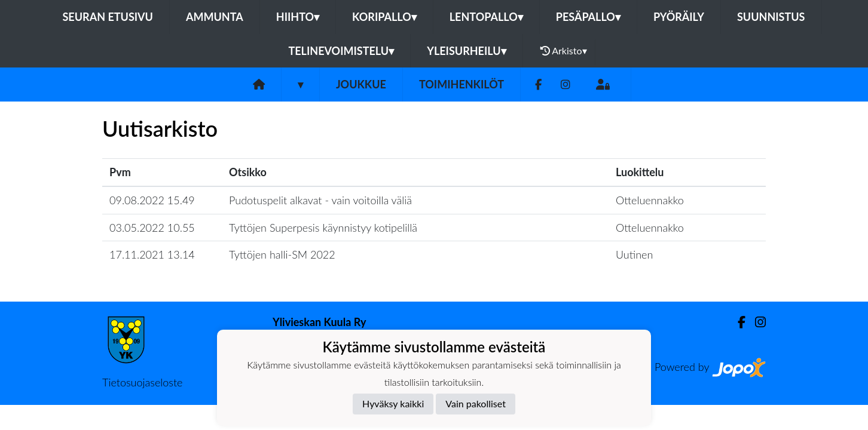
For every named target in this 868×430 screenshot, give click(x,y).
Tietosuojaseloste (142, 382)
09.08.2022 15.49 (152, 200)
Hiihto (298, 17)
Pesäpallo (588, 17)
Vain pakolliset (476, 403)
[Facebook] (538, 85)
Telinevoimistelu (341, 51)
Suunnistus (771, 17)
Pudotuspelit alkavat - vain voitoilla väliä (320, 200)
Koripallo (384, 17)
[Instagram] (566, 85)
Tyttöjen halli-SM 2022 (282, 254)
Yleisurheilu (466, 51)
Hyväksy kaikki (393, 403)
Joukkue (361, 84)
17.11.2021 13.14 (152, 254)
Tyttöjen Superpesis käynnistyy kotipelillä (323, 228)
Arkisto (564, 51)
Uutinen (634, 254)
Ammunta (215, 17)
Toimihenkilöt (461, 84)
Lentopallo (486, 17)
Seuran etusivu (108, 17)
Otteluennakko (650, 200)
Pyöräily (679, 17)
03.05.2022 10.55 (152, 228)
